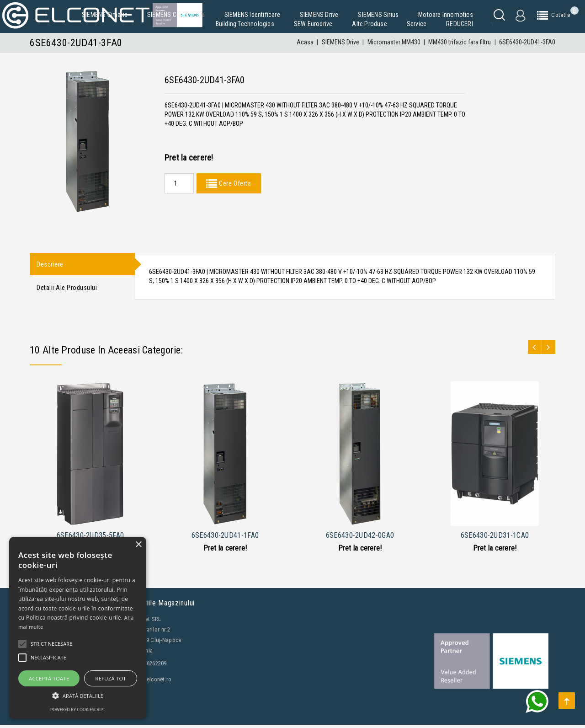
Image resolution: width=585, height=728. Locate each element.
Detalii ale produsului (67, 290)
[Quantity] (179, 183)
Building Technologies (245, 24)
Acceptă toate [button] (49, 678)
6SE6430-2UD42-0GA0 (360, 538)
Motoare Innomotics (446, 15)
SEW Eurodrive (313, 24)
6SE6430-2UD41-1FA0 (225, 538)
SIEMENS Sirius (378, 15)
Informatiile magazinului (157, 606)
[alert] (78, 628)
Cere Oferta (234, 183)
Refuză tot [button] (111, 678)
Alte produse (369, 24)
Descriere (50, 265)
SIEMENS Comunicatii (176, 15)
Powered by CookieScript (78, 709)
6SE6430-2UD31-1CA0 (495, 538)
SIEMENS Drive (319, 15)
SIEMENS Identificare (252, 15)
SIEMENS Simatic (105, 15)
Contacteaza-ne (57, 720)
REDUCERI (460, 24)
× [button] (138, 545)
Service (417, 24)
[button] (78, 696)
